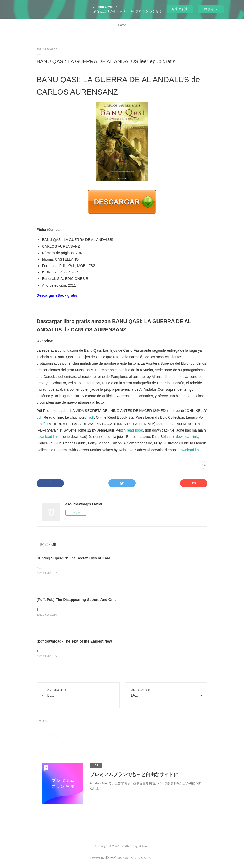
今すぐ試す (180, 9)
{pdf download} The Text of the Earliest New (74, 642)
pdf (39, 417)
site (201, 424)
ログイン (211, 9)
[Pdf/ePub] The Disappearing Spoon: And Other (77, 600)
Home (122, 25)
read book (135, 430)
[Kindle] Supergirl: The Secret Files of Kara (74, 558)
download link (48, 437)
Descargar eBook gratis (57, 295)
